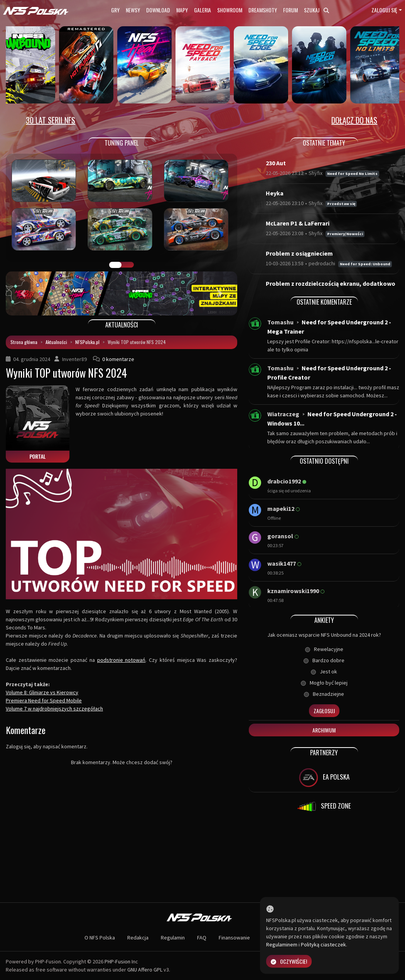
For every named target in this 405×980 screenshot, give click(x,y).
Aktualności (56, 342)
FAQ (202, 938)
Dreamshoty (263, 10)
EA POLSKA (324, 778)
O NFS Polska (100, 938)
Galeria (202, 10)
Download (158, 10)
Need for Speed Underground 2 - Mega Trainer (329, 327)
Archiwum (324, 730)
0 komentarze (118, 359)
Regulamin (173, 938)
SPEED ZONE (324, 807)
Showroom (230, 10)
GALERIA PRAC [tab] (115, 265)
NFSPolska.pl (87, 342)
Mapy (182, 10)
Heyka (275, 193)
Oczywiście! (289, 961)
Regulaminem (282, 944)
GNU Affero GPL (145, 970)
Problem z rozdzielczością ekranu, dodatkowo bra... (331, 288)
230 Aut (276, 163)
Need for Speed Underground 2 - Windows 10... (332, 419)
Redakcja (138, 938)
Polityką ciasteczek (323, 944)
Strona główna (24, 342)
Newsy (133, 10)
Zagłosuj (324, 711)
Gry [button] (115, 10)
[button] (23, 293)
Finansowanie (234, 938)
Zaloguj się (384, 10)
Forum (290, 10)
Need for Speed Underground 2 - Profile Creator (329, 373)
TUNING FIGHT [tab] (128, 265)
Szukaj (316, 10)
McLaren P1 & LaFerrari (298, 223)
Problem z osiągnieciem (299, 253)
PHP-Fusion (117, 961)
